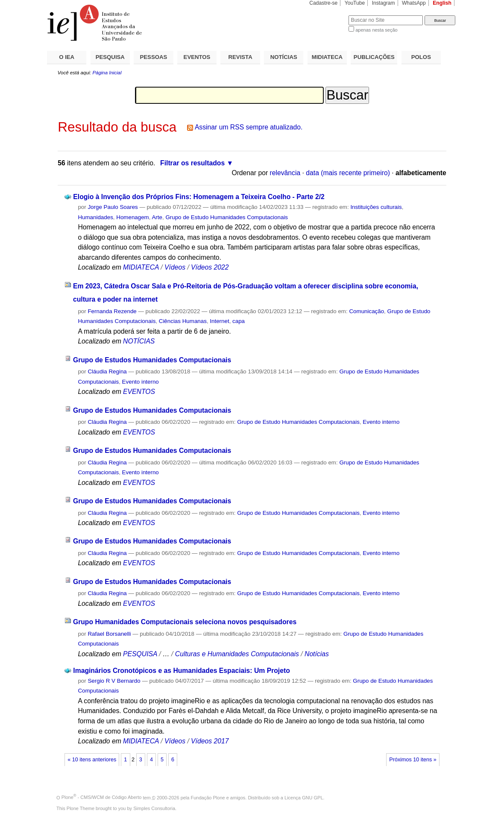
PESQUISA (110, 57)
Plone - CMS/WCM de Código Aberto (102, 797)
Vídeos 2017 (210, 741)
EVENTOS (197, 57)
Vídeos (175, 267)
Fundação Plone (208, 797)
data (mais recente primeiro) (348, 173)
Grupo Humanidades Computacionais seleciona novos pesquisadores (185, 622)
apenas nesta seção (376, 30)
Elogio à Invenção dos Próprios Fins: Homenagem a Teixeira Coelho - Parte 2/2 (199, 197)
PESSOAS (154, 57)
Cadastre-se (323, 3)
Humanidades (95, 217)
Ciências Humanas (183, 321)
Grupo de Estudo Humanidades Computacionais (227, 217)
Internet (219, 321)
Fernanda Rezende (112, 311)
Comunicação (366, 311)
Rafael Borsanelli (109, 634)
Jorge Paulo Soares (113, 207)
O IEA (67, 57)
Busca (328, 15)
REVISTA (240, 57)
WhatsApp (414, 3)
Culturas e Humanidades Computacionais (237, 654)
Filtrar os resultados (192, 163)
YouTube (355, 3)
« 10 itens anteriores (92, 760)
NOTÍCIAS (284, 57)
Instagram (384, 3)
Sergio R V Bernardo (114, 681)
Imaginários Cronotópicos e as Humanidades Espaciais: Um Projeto (182, 671)
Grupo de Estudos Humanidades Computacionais (152, 360)
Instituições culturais (376, 207)
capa (239, 321)
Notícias (317, 654)
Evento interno (141, 382)
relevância (285, 173)
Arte (157, 217)
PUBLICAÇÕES (374, 57)
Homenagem (132, 217)
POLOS (421, 57)
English (442, 3)
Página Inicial (107, 73)
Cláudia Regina (107, 371)
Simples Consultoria (154, 808)
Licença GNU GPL (304, 797)
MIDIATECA (327, 57)
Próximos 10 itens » (413, 760)
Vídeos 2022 (210, 267)
